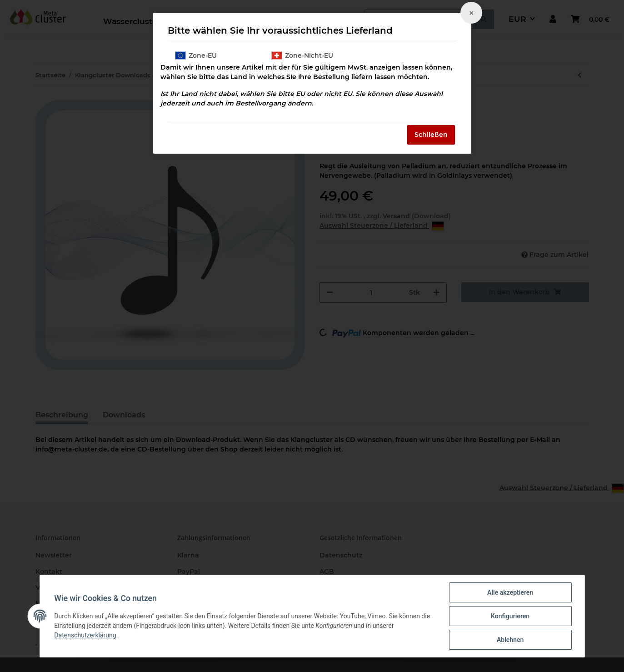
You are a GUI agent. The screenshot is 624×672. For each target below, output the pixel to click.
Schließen (431, 135)
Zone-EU (196, 55)
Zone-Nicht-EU (302, 55)
